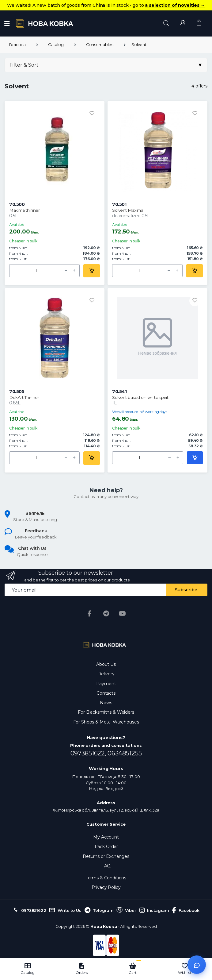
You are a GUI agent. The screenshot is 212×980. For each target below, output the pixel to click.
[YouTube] (123, 614)
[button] (166, 23)
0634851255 (125, 753)
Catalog (56, 44)
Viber (126, 910)
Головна (17, 44)
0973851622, (89, 753)
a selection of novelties (175, 5)
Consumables (100, 44)
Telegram (99, 910)
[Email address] (85, 590)
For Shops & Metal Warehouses (106, 722)
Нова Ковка (104, 926)
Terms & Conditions (106, 878)
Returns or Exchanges (106, 856)
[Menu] (7, 24)
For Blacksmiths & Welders (106, 712)
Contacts (106, 693)
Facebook (186, 910)
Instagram (154, 910)
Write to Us (65, 910)
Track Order (106, 847)
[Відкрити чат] (197, 965)
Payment (106, 684)
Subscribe (186, 590)
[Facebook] (89, 614)
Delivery (106, 674)
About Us (106, 664)
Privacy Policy (106, 887)
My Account (106, 837)
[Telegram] (106, 614)
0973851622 (29, 910)
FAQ (106, 866)
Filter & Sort (106, 65)
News (106, 703)
